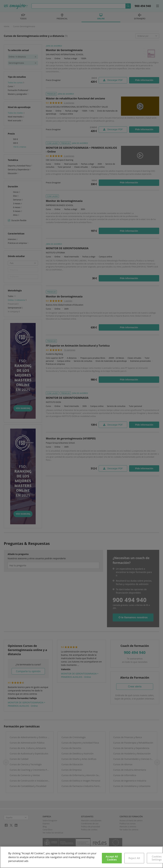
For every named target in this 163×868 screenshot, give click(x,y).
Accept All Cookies (112, 858)
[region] (81, 857)
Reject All (134, 858)
